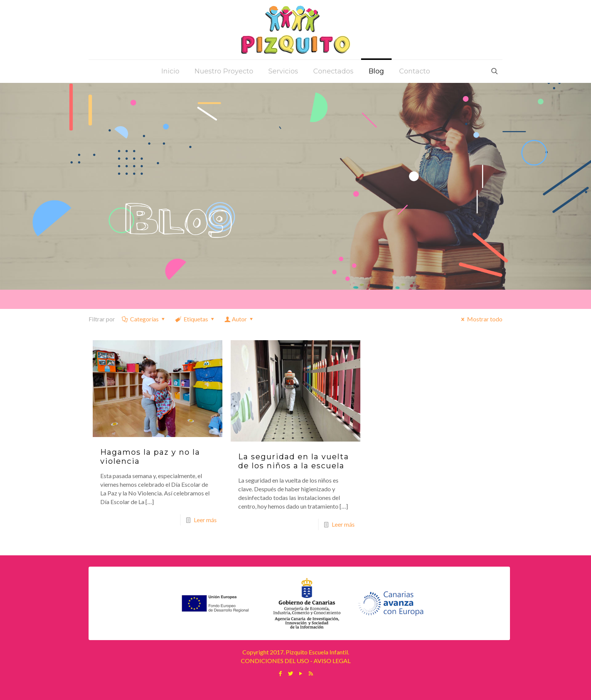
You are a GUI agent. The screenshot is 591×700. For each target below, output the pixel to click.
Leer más (205, 520)
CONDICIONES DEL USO (275, 661)
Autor (240, 319)
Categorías (144, 319)
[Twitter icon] (290, 673)
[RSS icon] (311, 673)
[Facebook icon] (280, 673)
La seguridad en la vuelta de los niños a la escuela (294, 461)
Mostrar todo (481, 319)
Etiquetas (195, 319)
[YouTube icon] (301, 673)
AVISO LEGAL (332, 661)
